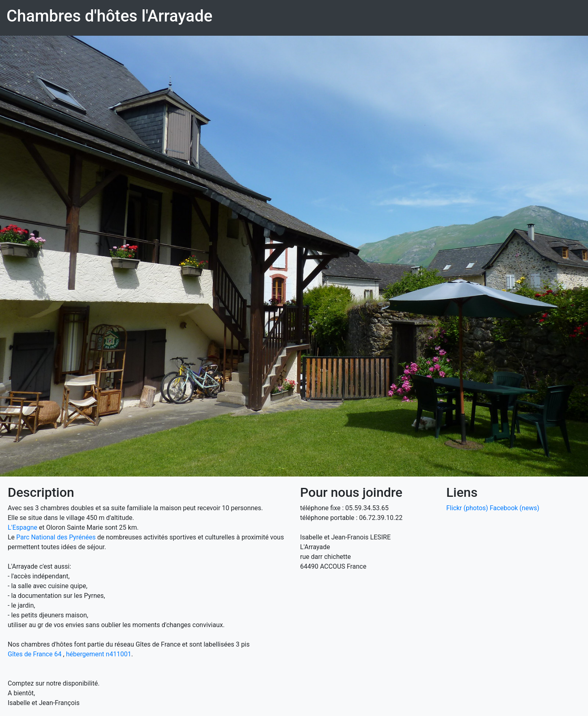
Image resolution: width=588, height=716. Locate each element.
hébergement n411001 (98, 654)
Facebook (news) (514, 508)
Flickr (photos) (467, 508)
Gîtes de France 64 (35, 654)
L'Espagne (23, 527)
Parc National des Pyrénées (56, 537)
